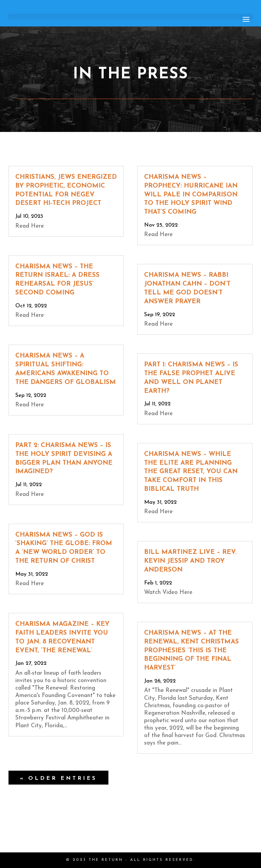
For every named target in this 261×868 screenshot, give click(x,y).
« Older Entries (58, 778)
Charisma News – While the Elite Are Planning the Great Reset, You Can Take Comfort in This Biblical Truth (191, 472)
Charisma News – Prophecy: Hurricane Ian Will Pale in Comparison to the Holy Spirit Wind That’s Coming (191, 195)
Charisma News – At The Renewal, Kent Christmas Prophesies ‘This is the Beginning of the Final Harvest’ (192, 651)
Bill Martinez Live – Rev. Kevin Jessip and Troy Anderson (190, 561)
